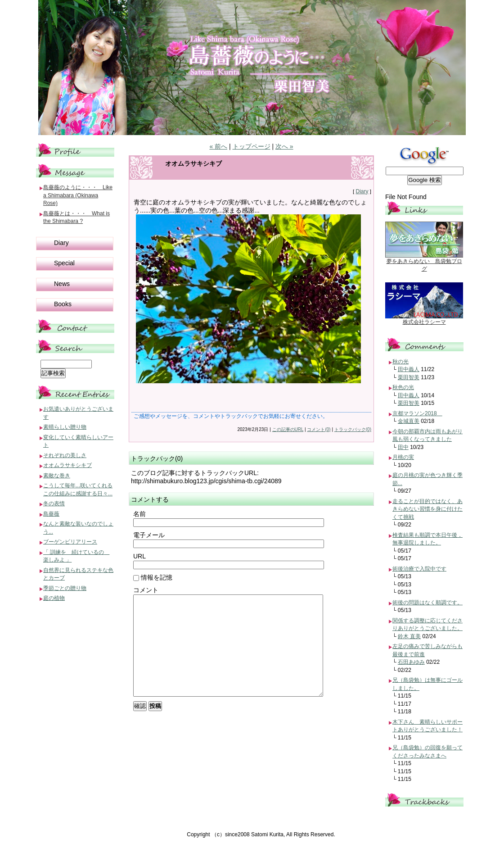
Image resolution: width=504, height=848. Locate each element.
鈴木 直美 (409, 636)
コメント (146, 590)
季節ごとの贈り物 (65, 588)
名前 (139, 514)
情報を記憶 (153, 577)
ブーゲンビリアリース (70, 542)
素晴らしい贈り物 (65, 427)
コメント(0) (319, 429)
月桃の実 (403, 457)
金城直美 (409, 421)
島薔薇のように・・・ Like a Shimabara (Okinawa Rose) (78, 195)
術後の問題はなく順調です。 (427, 603)
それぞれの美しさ (65, 455)
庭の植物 (54, 598)
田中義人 (409, 369)
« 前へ (218, 146)
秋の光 (400, 362)
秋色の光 (403, 387)
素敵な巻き (57, 476)
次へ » (284, 146)
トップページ (252, 146)
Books (63, 304)
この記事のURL (288, 429)
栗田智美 (409, 377)
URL (139, 556)
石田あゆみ (411, 662)
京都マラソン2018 (417, 413)
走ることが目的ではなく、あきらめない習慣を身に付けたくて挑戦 (427, 509)
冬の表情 (54, 503)
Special (64, 263)
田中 (403, 447)
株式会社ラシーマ (424, 322)
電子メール (149, 535)
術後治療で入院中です (419, 569)
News (62, 284)
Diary (362, 191)
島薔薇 (51, 514)
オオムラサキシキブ (67, 465)
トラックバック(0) (353, 429)
